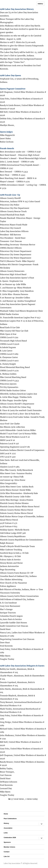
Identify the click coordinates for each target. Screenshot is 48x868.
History (6, 823)
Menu (40, 4)
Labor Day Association (12, 863)
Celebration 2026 (10, 838)
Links (6, 833)
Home (6, 814)
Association (8, 828)
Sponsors (7, 842)
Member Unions (9, 847)
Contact (6, 852)
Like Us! (7, 856)
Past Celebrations (10, 819)
